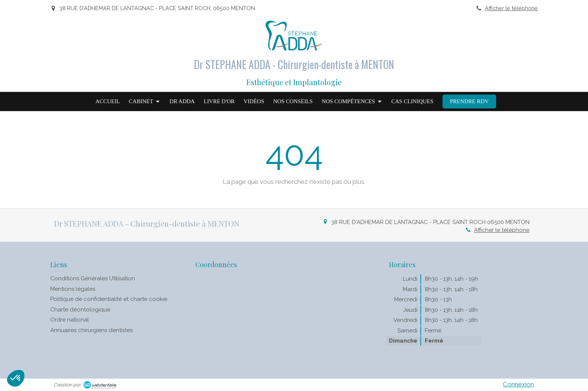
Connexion (518, 384)
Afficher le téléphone (511, 8)
